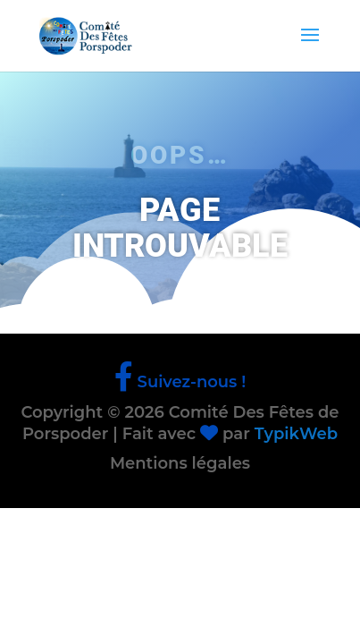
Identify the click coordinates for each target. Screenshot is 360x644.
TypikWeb (296, 434)
